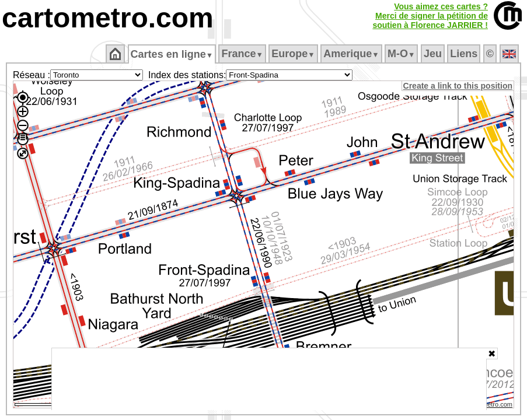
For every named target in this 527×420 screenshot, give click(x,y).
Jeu (433, 54)
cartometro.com (108, 18)
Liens (465, 54)
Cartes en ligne (172, 54)
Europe (294, 54)
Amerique (352, 54)
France (243, 54)
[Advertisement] (269, 379)
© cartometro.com (488, 406)
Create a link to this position (458, 86)
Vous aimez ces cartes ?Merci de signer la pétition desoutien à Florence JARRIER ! (430, 16)
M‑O (402, 54)
